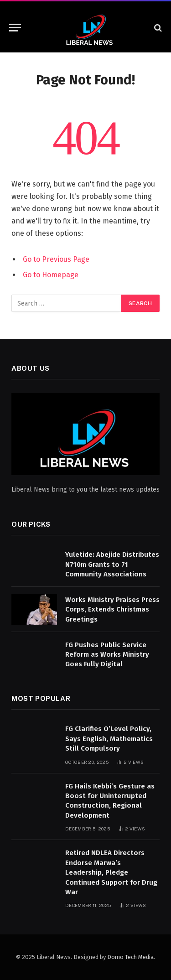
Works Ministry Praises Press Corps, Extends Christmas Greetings (112, 609)
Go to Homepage (51, 275)
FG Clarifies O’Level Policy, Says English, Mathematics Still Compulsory (109, 739)
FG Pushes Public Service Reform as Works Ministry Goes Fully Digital (107, 655)
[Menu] (15, 28)
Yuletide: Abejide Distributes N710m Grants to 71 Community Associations (112, 564)
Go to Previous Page (56, 259)
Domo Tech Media (130, 957)
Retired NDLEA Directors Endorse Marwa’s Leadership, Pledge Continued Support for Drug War (111, 872)
